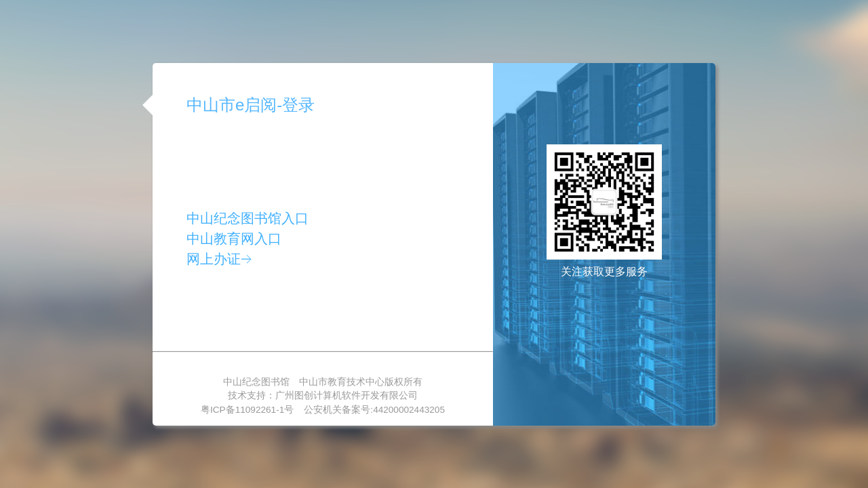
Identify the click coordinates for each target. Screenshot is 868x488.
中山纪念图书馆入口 (248, 218)
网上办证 (219, 259)
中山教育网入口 (234, 239)
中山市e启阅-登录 (251, 105)
